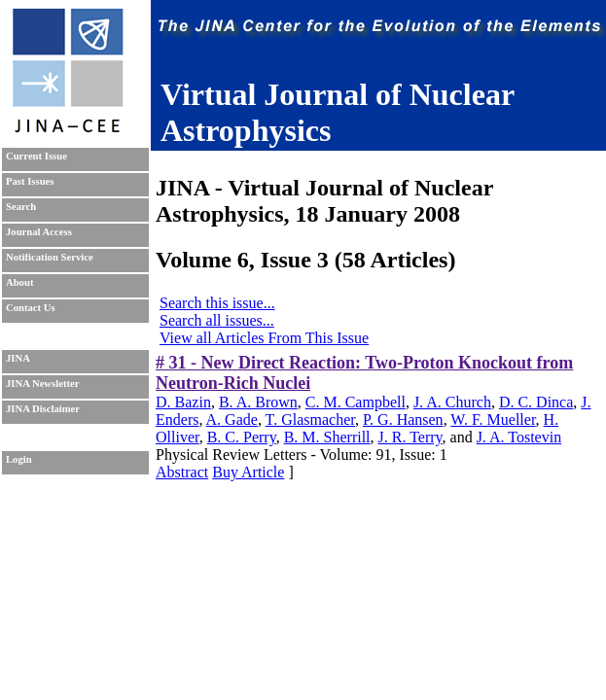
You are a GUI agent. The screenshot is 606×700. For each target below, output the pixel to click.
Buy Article (248, 472)
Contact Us (31, 308)
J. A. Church (452, 402)
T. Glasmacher (310, 420)
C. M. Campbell (356, 402)
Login (19, 459)
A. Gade (232, 420)
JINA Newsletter (42, 384)
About (19, 282)
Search (21, 207)
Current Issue (36, 156)
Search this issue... (217, 303)
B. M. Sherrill (327, 437)
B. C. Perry (242, 437)
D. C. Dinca (536, 402)
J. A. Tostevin (519, 437)
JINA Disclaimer (43, 409)
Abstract (182, 472)
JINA (18, 358)
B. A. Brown (258, 402)
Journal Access (39, 232)
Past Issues (30, 181)
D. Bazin (183, 402)
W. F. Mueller (493, 420)
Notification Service (50, 257)
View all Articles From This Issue (264, 338)
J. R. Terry (410, 437)
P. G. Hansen (403, 420)
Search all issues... (217, 320)
